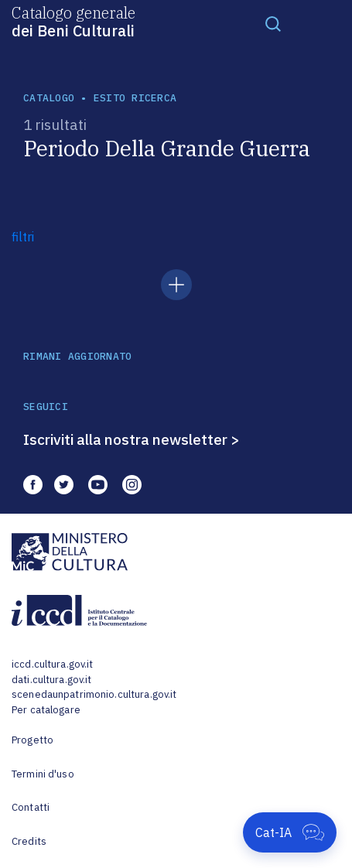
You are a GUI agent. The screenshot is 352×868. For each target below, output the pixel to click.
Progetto (32, 740)
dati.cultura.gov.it (51, 680)
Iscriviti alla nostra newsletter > (132, 439)
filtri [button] (23, 237)
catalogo (49, 98)
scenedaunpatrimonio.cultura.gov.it (94, 694)
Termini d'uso (43, 774)
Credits (29, 841)
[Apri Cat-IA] (290, 832)
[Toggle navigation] (273, 23)
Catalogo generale (73, 21)
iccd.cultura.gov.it (52, 664)
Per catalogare (46, 710)
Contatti (31, 807)
